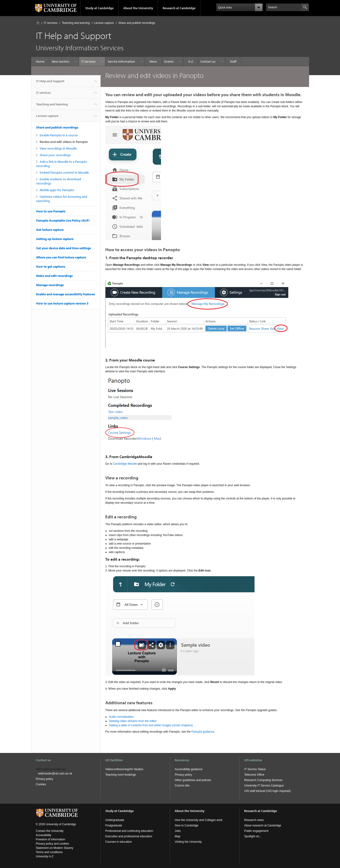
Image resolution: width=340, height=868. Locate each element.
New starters (61, 61)
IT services (51, 23)
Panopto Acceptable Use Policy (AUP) (63, 220)
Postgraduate (114, 825)
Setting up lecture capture (55, 239)
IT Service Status (255, 769)
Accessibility (44, 835)
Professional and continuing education (129, 831)
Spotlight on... (253, 836)
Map (177, 836)
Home (38, 23)
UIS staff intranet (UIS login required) (267, 791)
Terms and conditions (49, 852)
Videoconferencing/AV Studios (124, 769)
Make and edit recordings (54, 276)
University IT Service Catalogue (264, 786)
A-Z (191, 61)
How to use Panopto (51, 211)
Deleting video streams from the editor (133, 721)
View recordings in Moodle (58, 148)
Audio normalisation (121, 717)
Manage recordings (50, 285)
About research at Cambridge (263, 825)
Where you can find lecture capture (61, 257)
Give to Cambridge (187, 825)
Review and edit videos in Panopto (64, 142)
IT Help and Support (50, 83)
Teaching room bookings (121, 775)
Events (169, 61)
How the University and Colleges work (199, 820)
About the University (138, 8)
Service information (121, 61)
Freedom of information (51, 839)
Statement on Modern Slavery (55, 848)
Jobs (178, 831)
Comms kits (182, 786)
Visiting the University (188, 842)
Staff (233, 61)
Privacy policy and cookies (53, 844)
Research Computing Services (263, 780)
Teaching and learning (76, 23)
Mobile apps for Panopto (57, 190)
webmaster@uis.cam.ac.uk (55, 773)
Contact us (208, 61)
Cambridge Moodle (125, 464)
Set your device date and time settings (64, 248)
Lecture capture (104, 23)
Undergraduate (115, 820)
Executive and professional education (129, 836)
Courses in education (119, 842)
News (153, 61)
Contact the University (50, 831)
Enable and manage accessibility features (66, 294)
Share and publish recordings (137, 23)
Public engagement (256, 831)
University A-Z (45, 856)
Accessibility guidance (189, 769)
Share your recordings (55, 155)
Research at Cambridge (179, 8)
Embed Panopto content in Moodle (64, 172)
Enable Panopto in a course (59, 135)
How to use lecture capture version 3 (62, 303)
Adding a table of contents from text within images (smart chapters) (151, 725)
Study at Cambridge (99, 8)
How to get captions (51, 266)
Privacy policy (45, 779)
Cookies (41, 784)
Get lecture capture (50, 230)
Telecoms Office (254, 775)
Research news (254, 820)
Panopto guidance (203, 732)
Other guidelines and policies (193, 780)
